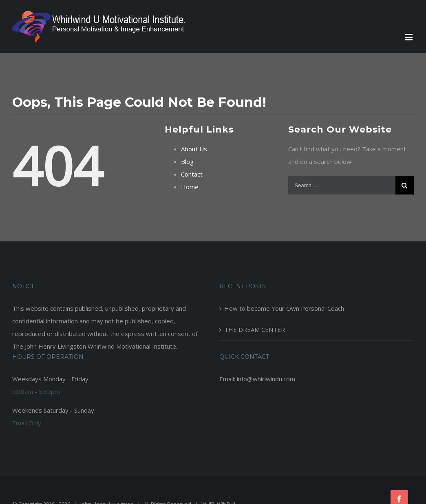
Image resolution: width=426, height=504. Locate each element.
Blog (187, 161)
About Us (194, 149)
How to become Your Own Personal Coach (284, 308)
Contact (192, 174)
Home (190, 187)
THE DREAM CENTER (255, 329)
